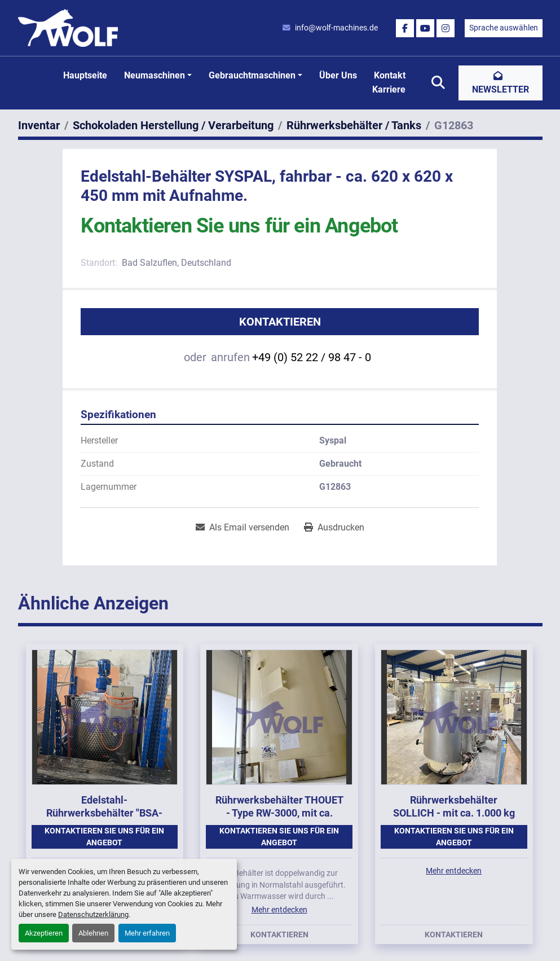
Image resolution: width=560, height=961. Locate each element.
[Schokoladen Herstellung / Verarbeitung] (173, 125)
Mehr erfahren (147, 933)
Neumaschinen (155, 75)
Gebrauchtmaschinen (252, 75)
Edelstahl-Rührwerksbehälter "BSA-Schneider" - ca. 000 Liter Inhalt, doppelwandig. (104, 819)
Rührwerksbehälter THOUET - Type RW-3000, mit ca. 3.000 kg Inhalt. (279, 813)
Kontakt (390, 75)
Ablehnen (93, 933)
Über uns (338, 75)
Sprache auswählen (504, 28)
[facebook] (405, 28)
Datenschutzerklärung (93, 914)
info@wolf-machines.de (336, 28)
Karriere (389, 89)
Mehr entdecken (279, 910)
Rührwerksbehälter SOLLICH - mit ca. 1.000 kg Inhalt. (454, 813)
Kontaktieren (280, 322)
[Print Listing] (334, 528)
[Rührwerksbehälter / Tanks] (354, 125)
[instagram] (446, 28)
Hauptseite (85, 75)
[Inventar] (39, 125)
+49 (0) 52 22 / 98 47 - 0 (312, 357)
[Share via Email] (242, 528)
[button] (158, 76)
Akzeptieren (44, 933)
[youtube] (425, 28)
